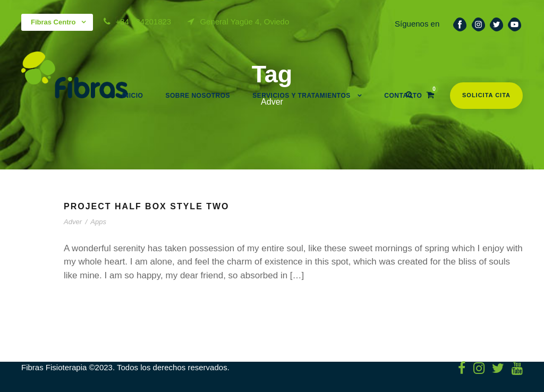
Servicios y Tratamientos (301, 96)
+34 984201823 (144, 22)
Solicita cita (486, 95)
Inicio (133, 96)
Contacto (403, 96)
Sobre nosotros (198, 96)
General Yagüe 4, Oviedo (244, 22)
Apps (98, 222)
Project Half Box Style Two (147, 206)
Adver (73, 222)
